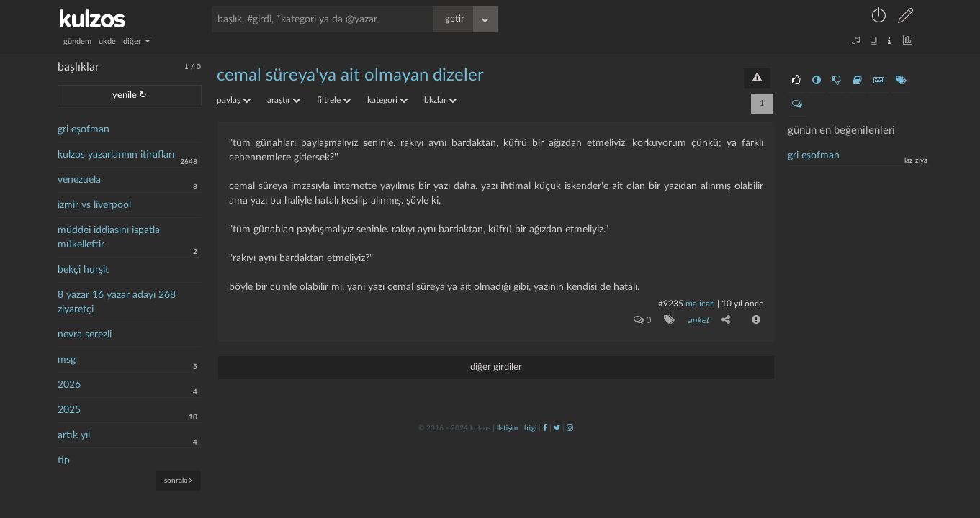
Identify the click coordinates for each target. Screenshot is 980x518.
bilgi (530, 428)
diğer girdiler (496, 367)
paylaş (234, 100)
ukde (107, 41)
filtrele (334, 100)
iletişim (507, 428)
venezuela (79, 180)
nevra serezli (85, 335)
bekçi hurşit (83, 270)
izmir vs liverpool (94, 205)
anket (698, 320)
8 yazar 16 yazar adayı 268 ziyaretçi (117, 302)
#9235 (671, 304)
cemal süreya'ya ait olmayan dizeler (350, 76)
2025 (69, 410)
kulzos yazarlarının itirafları (116, 155)
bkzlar (440, 100)
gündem (77, 41)
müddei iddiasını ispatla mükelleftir (109, 237)
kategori (387, 100)
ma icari (700, 304)
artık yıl (74, 435)
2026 (69, 385)
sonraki (178, 480)
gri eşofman (84, 129)
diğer (137, 41)
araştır (284, 100)
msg (67, 360)
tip (64, 460)
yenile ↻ (130, 95)
